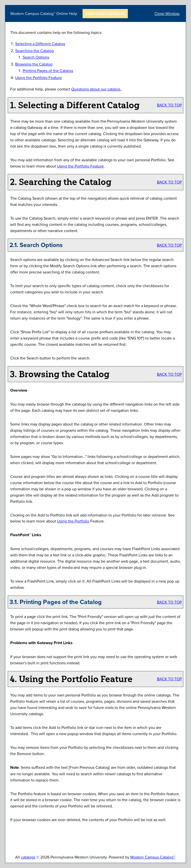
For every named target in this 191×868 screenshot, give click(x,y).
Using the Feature (39, 78)
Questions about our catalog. (96, 89)
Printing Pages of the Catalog (48, 71)
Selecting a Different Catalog (40, 44)
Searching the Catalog (34, 51)
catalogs (28, 857)
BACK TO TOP (169, 105)
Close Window (167, 13)
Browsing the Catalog (34, 64)
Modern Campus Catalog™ (153, 857)
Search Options (36, 57)
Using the (73, 521)
